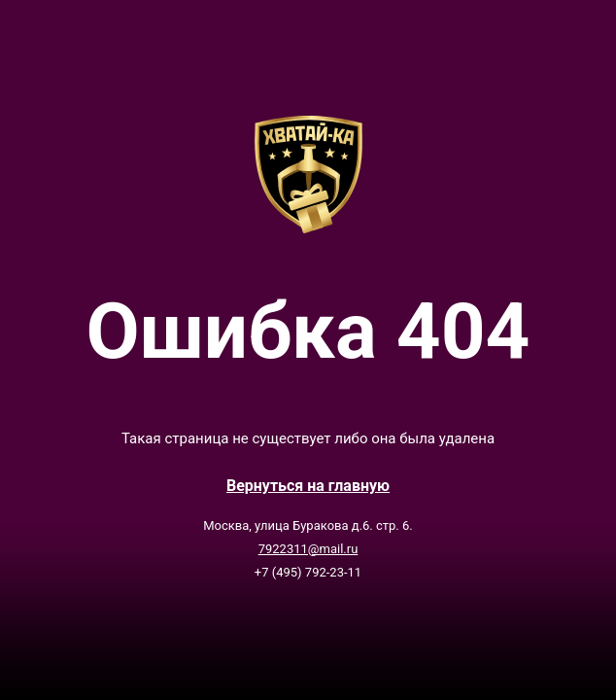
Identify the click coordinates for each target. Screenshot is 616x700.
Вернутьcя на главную (308, 486)
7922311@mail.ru (308, 549)
